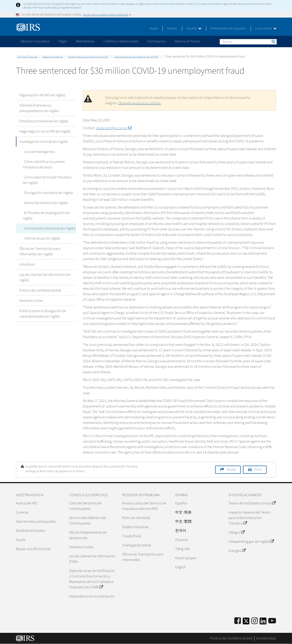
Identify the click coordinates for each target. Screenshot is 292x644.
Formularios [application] (156, 41)
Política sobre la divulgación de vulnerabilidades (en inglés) (43, 314)
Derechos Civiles (81, 547)
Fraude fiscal (132, 536)
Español (194, 29)
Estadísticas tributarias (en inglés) (44, 121)
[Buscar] (248, 42)
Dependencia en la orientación (92, 596)
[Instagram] (254, 621)
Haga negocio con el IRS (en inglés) (45, 131)
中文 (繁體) (184, 521)
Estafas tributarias (135, 527)
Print (258, 470)
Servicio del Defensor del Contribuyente (88, 521)
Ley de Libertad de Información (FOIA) (92, 559)
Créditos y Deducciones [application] (121, 41)
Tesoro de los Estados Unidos (252, 503)
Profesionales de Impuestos (228, 29)
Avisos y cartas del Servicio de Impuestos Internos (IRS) (144, 506)
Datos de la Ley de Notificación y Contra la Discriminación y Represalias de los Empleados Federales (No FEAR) (92, 579)
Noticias (172, 29)
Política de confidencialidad (40, 290)
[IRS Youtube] (272, 621)
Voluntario (27, 264)
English (180, 567)
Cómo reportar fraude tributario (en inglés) (49, 180)
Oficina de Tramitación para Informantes (143, 557)
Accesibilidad (266, 638)
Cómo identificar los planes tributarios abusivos (43, 164)
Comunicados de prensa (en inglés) (136, 57)
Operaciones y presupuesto (36, 521)
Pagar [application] (63, 41)
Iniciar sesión (266, 29)
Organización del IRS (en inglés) (42, 95)
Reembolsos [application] (85, 41)
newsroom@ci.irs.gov (114, 128)
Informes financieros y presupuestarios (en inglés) (39, 108)
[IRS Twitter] (246, 622)
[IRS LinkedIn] (263, 622)
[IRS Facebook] (238, 621)
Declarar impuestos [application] (35, 41)
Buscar (273, 42)
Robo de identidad (136, 518)
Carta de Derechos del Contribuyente (85, 506)
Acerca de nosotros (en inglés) (45, 203)
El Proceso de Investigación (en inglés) (46, 216)
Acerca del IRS (26, 503)
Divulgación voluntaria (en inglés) (47, 193)
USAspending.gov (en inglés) (251, 542)
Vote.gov (237, 551)
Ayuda (154, 29)
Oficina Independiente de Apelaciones (88, 535)
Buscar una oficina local (33, 549)
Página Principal (27, 57)
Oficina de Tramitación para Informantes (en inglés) (40, 251)
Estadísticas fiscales (30, 531)
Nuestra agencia (53, 57)
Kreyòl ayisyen (186, 558)
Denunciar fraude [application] (187, 41)
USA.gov (236, 532)
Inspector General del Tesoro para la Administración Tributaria (250, 518)
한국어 (181, 531)
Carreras (22, 512)
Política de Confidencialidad (231, 638)
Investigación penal (137, 545)
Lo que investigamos (38, 152)
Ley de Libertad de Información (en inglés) (45, 277)
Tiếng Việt (182, 549)
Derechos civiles (31, 301)
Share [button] (231, 470)
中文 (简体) (184, 512)
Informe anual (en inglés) (41, 238)
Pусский (181, 540)
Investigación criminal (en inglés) (88, 57)
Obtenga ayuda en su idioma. (140, 103)
